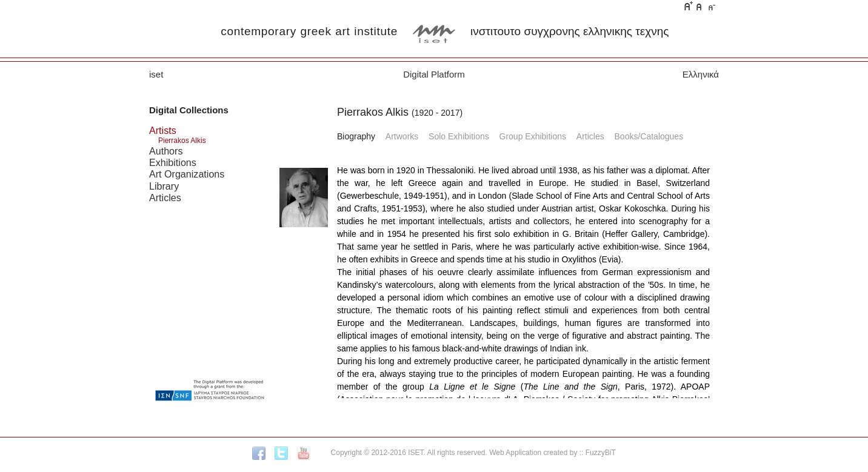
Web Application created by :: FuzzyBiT (553, 453)
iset (156, 74)
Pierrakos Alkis (182, 141)
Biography (356, 136)
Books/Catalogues (649, 136)
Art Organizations (187, 174)
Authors (166, 151)
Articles (165, 198)
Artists (163, 130)
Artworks (402, 136)
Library (164, 186)
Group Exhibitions (533, 136)
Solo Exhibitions (459, 136)
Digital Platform (434, 74)
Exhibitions (173, 162)
